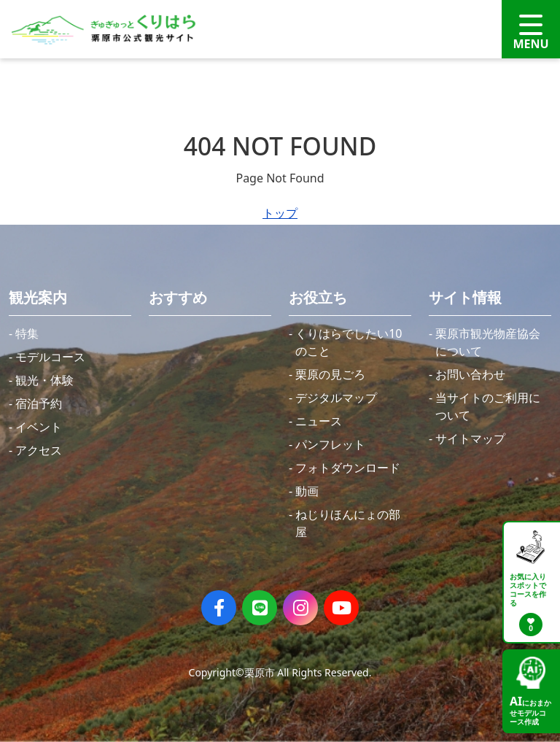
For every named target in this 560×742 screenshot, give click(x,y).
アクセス (39, 450)
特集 (27, 333)
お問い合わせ (470, 374)
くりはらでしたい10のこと (349, 342)
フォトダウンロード (348, 468)
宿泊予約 (39, 403)
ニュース (319, 421)
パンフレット (330, 444)
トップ (280, 213)
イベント (39, 427)
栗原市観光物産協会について (488, 342)
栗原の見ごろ (330, 374)
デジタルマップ (336, 398)
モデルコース (50, 357)
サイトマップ (470, 438)
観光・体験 (44, 380)
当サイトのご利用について (488, 406)
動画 (307, 491)
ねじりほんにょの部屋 (348, 523)
